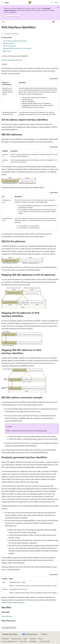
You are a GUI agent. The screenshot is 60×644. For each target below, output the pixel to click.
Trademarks (32, 641)
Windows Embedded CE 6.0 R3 (11, 60)
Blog (25, 639)
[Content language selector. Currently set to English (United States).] (10, 634)
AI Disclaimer (5, 639)
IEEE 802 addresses (8, 43)
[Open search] (52, 3)
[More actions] (57, 22)
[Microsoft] (30, 3)
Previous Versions (16, 639)
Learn (3, 22)
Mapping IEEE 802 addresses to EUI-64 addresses (17, 48)
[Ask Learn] (53, 22)
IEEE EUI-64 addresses (9, 46)
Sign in (57, 2)
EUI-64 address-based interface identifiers (15, 41)
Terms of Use (23, 641)
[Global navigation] (2, 3)
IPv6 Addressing (7, 616)
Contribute (33, 639)
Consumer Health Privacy (9, 641)
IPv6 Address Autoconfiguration (14, 602)
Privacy (40, 639)
